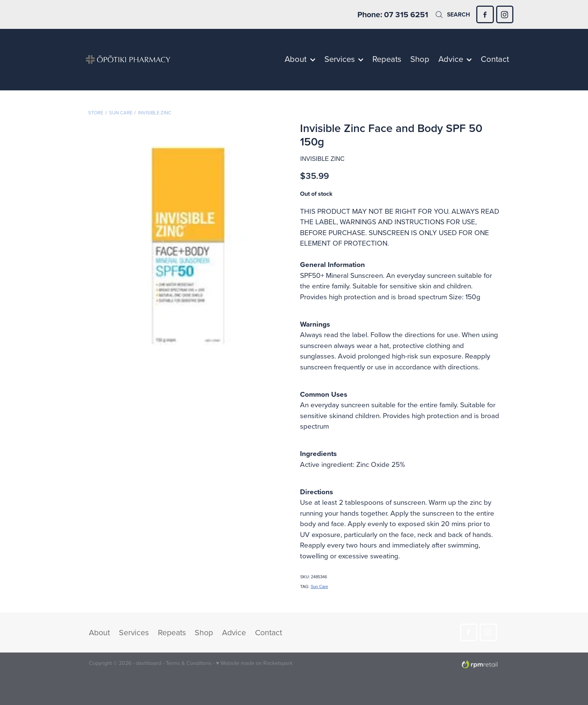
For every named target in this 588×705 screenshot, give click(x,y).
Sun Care (121, 112)
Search (452, 14)
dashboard (148, 663)
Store (96, 112)
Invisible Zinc (155, 112)
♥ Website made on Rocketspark (254, 663)
